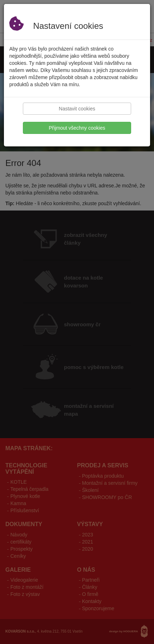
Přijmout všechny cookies (77, 128)
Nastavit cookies (77, 109)
